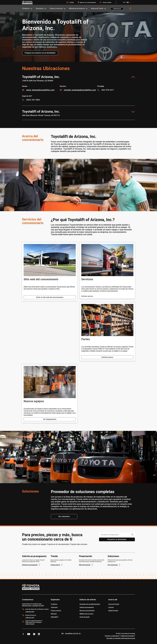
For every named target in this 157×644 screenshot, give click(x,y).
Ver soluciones (113, 565)
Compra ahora (55, 565)
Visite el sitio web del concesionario (50, 297)
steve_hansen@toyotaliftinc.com (40, 90)
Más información (85, 565)
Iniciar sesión (107, 2)
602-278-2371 (108, 90)
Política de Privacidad (127, 636)
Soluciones (40, 8)
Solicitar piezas (107, 357)
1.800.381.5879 (30, 612)
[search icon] (132, 535)
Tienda (54, 556)
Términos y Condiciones (112, 636)
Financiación (86, 556)
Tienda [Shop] (72, 2)
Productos (26, 8)
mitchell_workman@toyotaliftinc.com (80, 90)
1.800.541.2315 (30, 618)
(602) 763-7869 (33, 100)
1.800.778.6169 (30, 624)
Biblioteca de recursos (77, 8)
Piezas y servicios (56, 8)
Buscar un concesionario (88, 2)
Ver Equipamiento (50, 419)
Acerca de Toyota (97, 8)
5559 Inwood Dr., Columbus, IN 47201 (33, 606)
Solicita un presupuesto (34, 556)
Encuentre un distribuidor (117, 539)
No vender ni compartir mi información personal (121, 638)
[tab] (29, 8)
